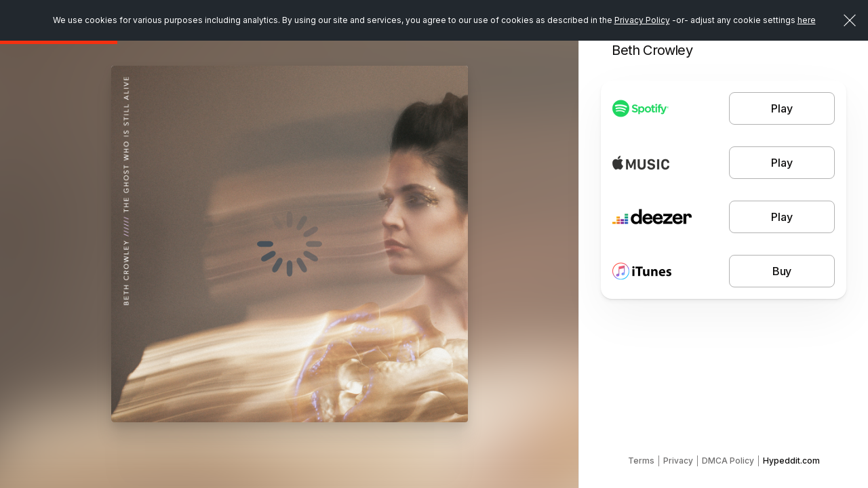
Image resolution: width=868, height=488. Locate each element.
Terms (641, 461)
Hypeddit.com (791, 461)
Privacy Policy (642, 20)
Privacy (678, 461)
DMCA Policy (728, 461)
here (807, 20)
